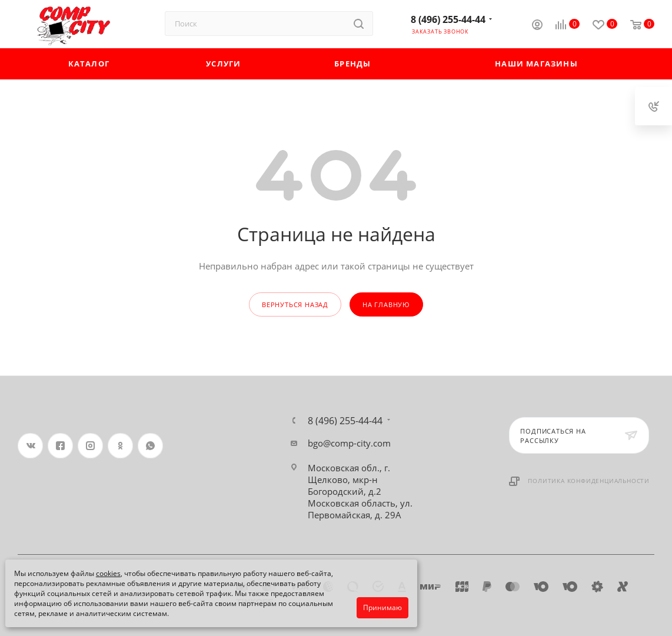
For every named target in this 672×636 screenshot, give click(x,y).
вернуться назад (295, 304)
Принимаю (382, 607)
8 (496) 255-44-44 (448, 19)
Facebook (60, 446)
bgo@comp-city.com (349, 443)
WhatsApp (150, 446)
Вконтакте (30, 446)
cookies (108, 573)
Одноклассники (120, 446)
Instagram (90, 446)
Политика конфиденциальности (589, 481)
